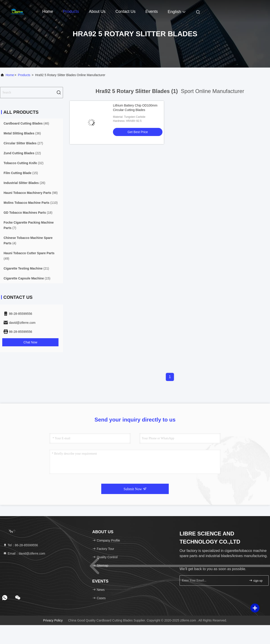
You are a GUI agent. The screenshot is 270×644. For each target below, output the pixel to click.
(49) (29, 256)
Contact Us (125, 11)
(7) (29, 225)
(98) (31, 193)
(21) (26, 268)
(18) (28, 213)
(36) (22, 133)
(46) (26, 123)
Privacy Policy (53, 620)
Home (48, 11)
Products (71, 11)
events (152, 11)
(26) (24, 183)
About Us (97, 11)
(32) (24, 163)
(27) (23, 143)
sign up (256, 580)
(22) (22, 153)
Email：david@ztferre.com (24, 553)
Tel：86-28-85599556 (21, 545)
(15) (21, 173)
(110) (31, 203)
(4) (28, 240)
